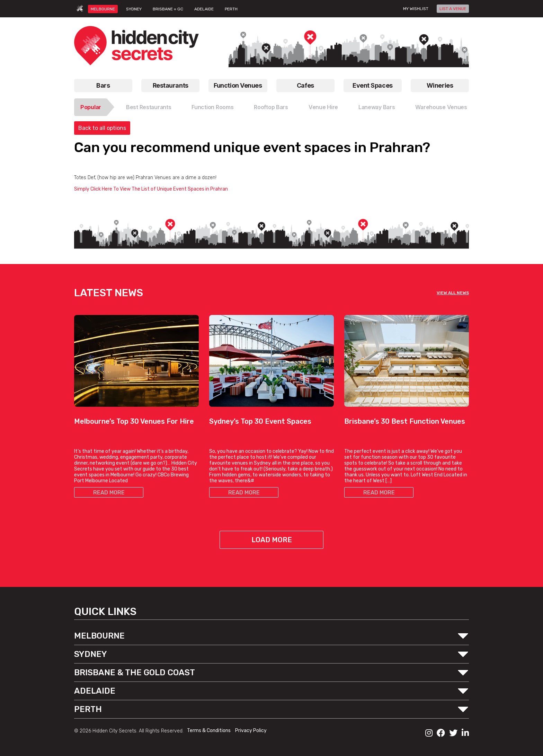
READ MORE (109, 493)
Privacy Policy (251, 731)
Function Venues (238, 85)
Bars (103, 85)
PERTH (231, 9)
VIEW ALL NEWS (453, 293)
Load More (272, 540)
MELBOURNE (103, 9)
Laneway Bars (377, 107)
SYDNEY (134, 9)
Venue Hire (323, 107)
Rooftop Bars (271, 107)
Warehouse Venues (441, 107)
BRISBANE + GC (168, 9)
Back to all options (102, 128)
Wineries (440, 85)
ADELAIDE (204, 9)
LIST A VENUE (453, 9)
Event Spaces (373, 85)
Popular (91, 107)
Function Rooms (212, 107)
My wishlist (416, 9)
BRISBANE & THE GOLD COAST (135, 673)
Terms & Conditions (209, 731)
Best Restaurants (149, 107)
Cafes (305, 85)
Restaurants (171, 85)
